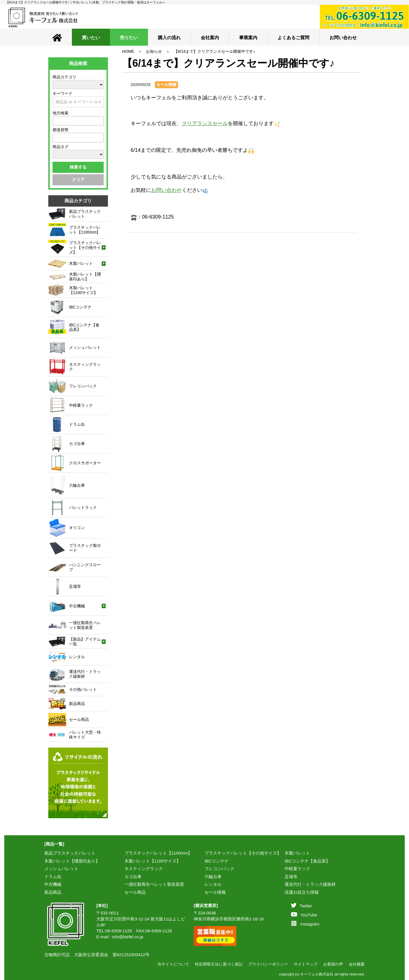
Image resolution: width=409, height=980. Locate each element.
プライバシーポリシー (268, 964)
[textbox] (56, 121)
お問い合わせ (343, 38)
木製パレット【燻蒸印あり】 (72, 861)
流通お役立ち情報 (302, 892)
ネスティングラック (144, 869)
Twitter (301, 906)
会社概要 (357, 964)
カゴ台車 (133, 877)
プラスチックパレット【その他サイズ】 (243, 853)
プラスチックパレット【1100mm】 (158, 853)
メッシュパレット (61, 869)
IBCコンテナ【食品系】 (307, 861)
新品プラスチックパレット (70, 853)
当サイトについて (173, 964)
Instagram (305, 924)
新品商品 (53, 892)
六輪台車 (213, 877)
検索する (78, 167)
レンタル (213, 884)
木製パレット (297, 853)
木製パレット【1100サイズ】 (153, 861)
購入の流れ (169, 38)
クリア (78, 180)
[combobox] (78, 121)
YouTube (304, 915)
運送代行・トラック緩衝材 (310, 884)
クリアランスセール (205, 123)
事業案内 (248, 38)
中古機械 (53, 884)
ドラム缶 (53, 877)
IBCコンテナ (217, 861)
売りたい (129, 38)
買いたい (91, 38)
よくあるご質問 (293, 38)
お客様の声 (333, 964)
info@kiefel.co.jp (128, 937)
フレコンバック (219, 869)
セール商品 (135, 892)
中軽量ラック (297, 869)
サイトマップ (306, 964)
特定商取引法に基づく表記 (219, 964)
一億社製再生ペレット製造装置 (154, 884)
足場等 (291, 877)
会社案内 (210, 38)
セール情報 (215, 892)
